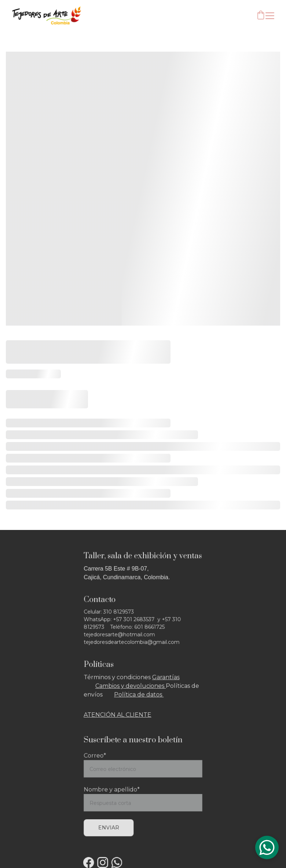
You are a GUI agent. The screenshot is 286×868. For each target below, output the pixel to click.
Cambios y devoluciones (131, 686)
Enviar (110, 826)
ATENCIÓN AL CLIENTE (118, 713)
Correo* (97, 757)
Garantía (164, 678)
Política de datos (139, 694)
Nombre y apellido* (113, 790)
